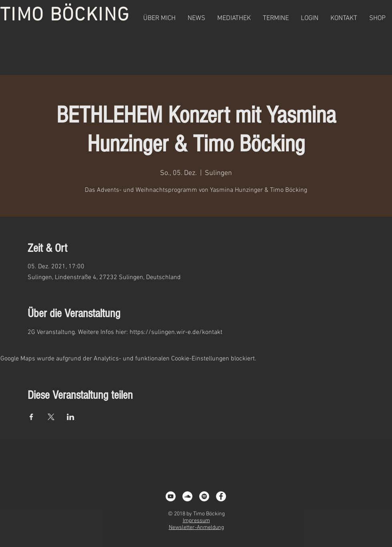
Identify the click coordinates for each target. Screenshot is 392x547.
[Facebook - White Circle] (221, 496)
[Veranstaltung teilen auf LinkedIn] (71, 417)
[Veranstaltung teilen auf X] (51, 417)
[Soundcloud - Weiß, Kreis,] (187, 496)
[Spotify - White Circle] (204, 496)
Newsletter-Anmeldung (196, 528)
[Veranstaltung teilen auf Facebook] (31, 417)
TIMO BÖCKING (65, 16)
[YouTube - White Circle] (171, 496)
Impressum (196, 521)
